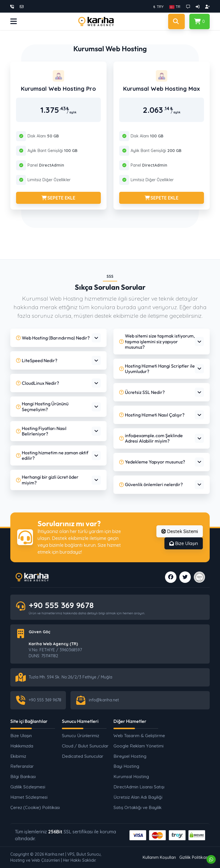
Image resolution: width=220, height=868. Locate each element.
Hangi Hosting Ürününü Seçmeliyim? (42, 406)
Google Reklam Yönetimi (136, 746)
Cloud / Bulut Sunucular (85, 746)
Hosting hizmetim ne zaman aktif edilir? (52, 455)
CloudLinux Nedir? (38, 383)
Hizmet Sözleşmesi (29, 797)
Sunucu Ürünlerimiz (80, 736)
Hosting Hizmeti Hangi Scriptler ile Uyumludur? (157, 369)
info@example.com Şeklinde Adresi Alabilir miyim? (151, 438)
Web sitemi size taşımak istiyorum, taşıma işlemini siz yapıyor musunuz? (157, 341)
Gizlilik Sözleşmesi (28, 787)
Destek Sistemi (180, 531)
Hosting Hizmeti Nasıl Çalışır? (152, 415)
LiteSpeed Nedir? (37, 360)
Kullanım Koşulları (159, 857)
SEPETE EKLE (58, 198)
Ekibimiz (18, 756)
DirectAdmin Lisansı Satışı (136, 787)
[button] (175, 7)
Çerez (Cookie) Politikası (33, 807)
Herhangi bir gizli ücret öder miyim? (47, 480)
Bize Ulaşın (184, 543)
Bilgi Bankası (23, 777)
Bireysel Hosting (130, 756)
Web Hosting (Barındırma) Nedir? (53, 338)
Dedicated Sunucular (83, 756)
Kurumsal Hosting (131, 777)
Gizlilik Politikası (194, 857)
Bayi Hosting (126, 766)
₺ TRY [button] (158, 7)
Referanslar (22, 766)
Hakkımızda (22, 746)
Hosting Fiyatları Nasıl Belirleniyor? (41, 431)
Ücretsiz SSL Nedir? (142, 392)
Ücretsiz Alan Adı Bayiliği (136, 797)
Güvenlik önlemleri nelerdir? (151, 484)
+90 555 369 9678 (61, 605)
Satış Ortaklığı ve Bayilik (136, 807)
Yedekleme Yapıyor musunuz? (152, 462)
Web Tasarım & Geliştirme (136, 736)
